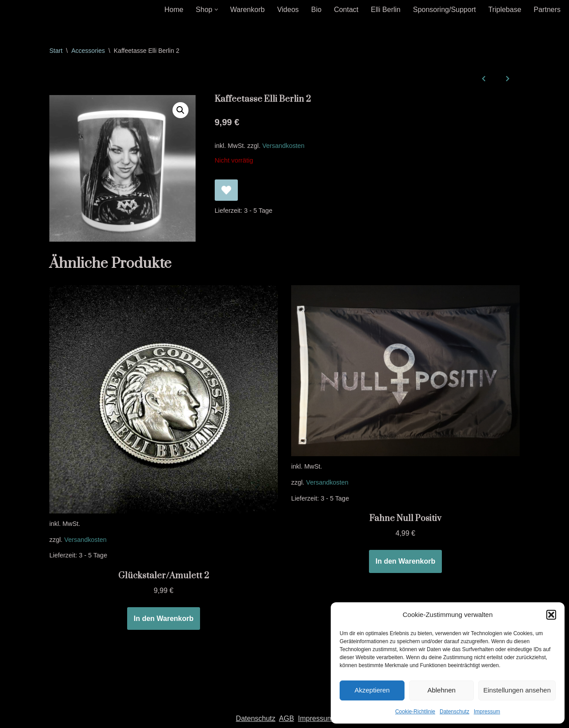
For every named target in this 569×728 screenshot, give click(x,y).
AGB (287, 718)
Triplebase (505, 10)
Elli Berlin (386, 10)
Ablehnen (441, 690)
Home (174, 10)
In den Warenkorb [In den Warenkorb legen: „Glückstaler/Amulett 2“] (164, 619)
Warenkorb (248, 10)
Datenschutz (455, 712)
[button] (551, 615)
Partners (547, 10)
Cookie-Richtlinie (415, 712)
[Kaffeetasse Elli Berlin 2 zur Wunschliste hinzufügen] (226, 190)
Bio (316, 10)
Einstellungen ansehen (517, 690)
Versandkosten (283, 146)
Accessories (88, 51)
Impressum (487, 712)
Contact (346, 10)
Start (56, 51)
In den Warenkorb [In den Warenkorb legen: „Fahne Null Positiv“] (406, 561)
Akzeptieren (372, 690)
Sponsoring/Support (444, 10)
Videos (288, 10)
